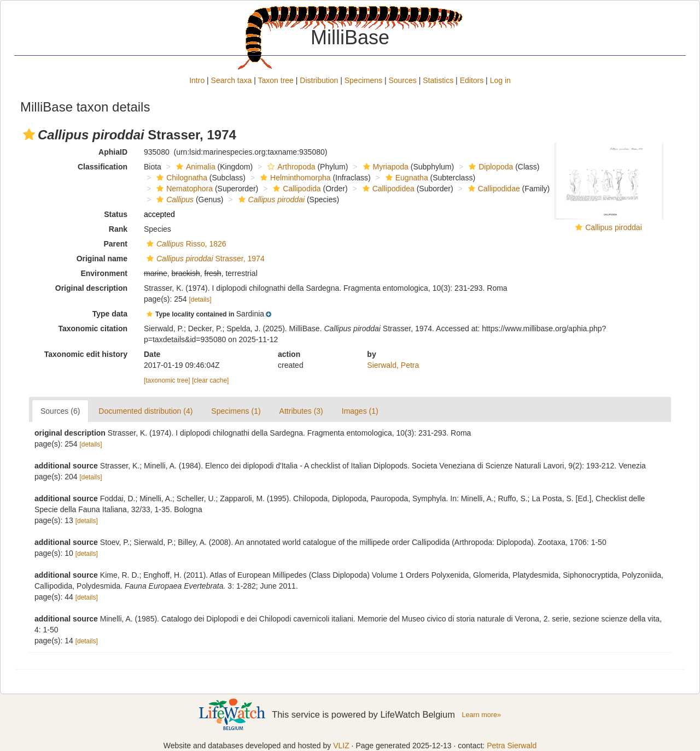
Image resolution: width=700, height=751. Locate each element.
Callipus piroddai (614, 227)
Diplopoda (489, 167)
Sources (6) (60, 411)
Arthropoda (290, 167)
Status (116, 214)
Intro (197, 80)
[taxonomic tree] (167, 380)
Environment (104, 273)
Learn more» (481, 715)
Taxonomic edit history (86, 354)
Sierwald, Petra (393, 365)
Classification (103, 167)
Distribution (319, 80)
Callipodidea (387, 189)
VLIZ (341, 746)
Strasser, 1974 (204, 259)
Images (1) (360, 411)
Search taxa (232, 80)
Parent (115, 244)
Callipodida (295, 189)
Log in (500, 80)
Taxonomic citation (93, 328)
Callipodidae (493, 189)
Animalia (194, 167)
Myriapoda (384, 167)
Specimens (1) (236, 411)
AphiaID (113, 152)
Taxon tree (276, 80)
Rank (118, 229)
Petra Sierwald (512, 746)
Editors (472, 80)
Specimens (363, 80)
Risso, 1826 (185, 244)
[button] (29, 134)
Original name (102, 259)
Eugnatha (406, 178)
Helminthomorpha (294, 178)
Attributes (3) (301, 411)
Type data (110, 314)
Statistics (438, 80)
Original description (91, 288)
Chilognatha (180, 178)
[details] (200, 300)
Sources (402, 80)
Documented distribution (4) (145, 411)
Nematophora (183, 189)
